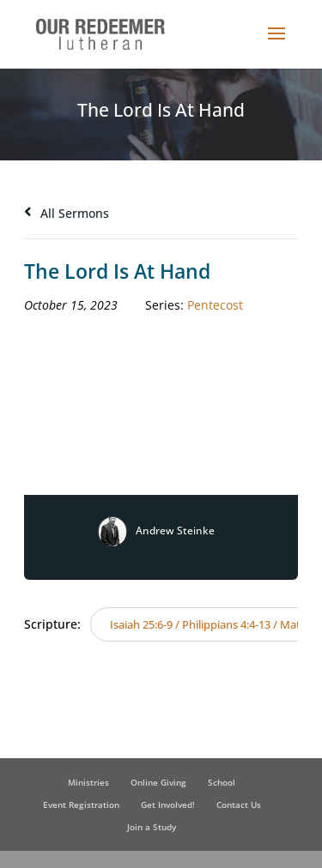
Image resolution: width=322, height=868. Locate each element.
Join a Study (152, 827)
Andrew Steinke (175, 530)
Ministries (88, 782)
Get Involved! (168, 805)
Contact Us (239, 805)
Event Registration (81, 805)
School (222, 782)
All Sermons (67, 213)
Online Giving (158, 782)
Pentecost (215, 305)
